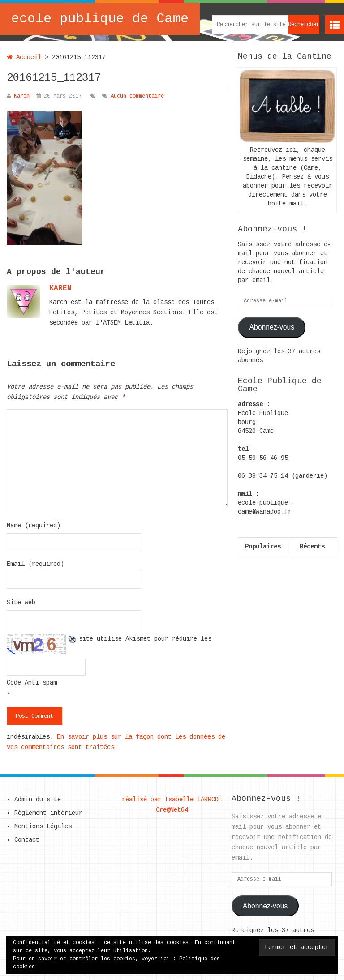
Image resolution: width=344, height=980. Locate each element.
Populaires (263, 547)
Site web (21, 603)
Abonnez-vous (272, 327)
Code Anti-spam (32, 683)
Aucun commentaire (137, 96)
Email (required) (35, 564)
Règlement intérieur (48, 813)
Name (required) (34, 526)
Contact (27, 840)
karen (60, 288)
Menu (335, 25)
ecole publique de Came (100, 19)
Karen (22, 96)
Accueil (24, 57)
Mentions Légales (43, 826)
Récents (312, 547)
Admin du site (38, 800)
